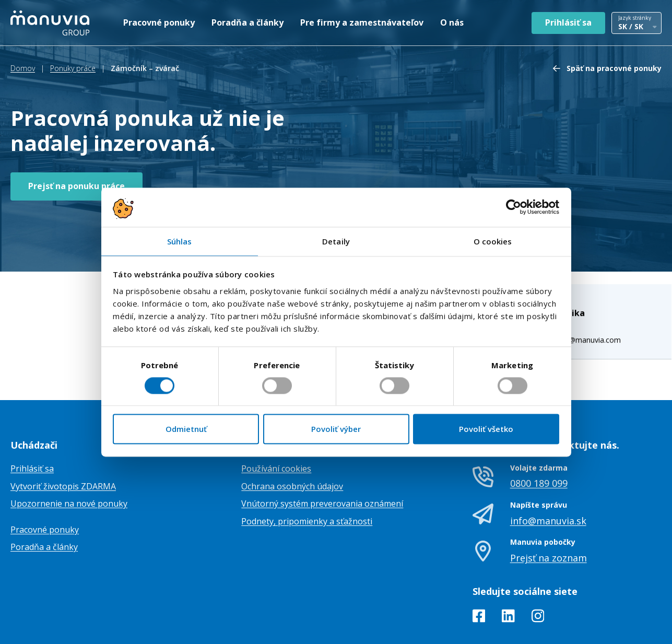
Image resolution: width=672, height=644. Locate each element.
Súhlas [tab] (180, 241)
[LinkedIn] (508, 569)
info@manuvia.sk (548, 472)
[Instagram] (538, 569)
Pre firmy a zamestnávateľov (362, 22)
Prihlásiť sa (568, 22)
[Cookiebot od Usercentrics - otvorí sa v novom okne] (514, 207)
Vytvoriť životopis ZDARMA (63, 437)
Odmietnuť (186, 429)
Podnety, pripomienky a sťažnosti (307, 472)
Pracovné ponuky (159, 22)
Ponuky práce (73, 68)
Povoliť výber (336, 429)
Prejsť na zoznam (549, 509)
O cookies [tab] (493, 241)
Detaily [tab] (336, 241)
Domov (23, 68)
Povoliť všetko (486, 429)
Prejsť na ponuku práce (76, 186)
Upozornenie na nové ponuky (69, 454)
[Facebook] (479, 569)
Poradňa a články (247, 22)
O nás (452, 22)
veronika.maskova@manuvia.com (574, 265)
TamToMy (644, 628)
